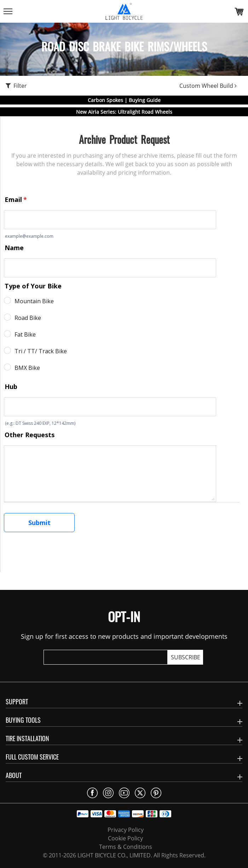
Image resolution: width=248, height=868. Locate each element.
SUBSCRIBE (186, 657)
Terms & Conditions (126, 847)
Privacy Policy (126, 830)
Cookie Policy (125, 838)
